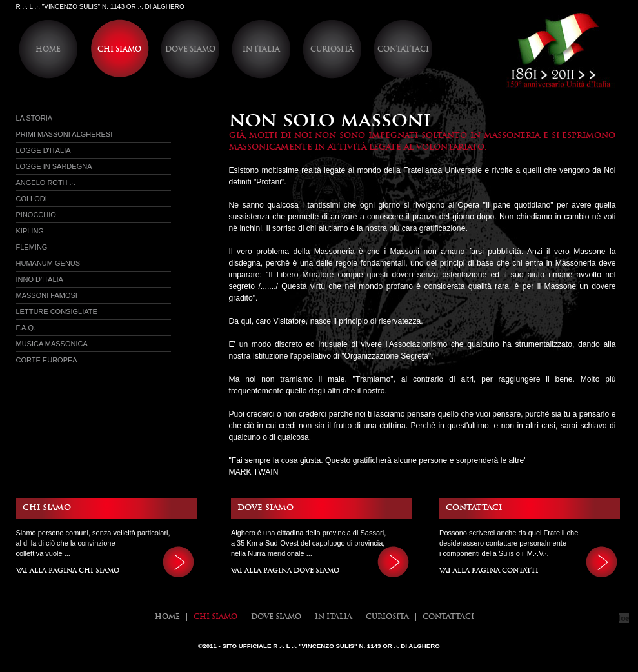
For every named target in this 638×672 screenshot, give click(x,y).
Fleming (32, 247)
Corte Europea (47, 360)
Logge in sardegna (54, 166)
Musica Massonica (52, 344)
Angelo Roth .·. (46, 183)
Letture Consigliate (57, 311)
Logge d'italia (44, 150)
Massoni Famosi (47, 295)
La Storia (35, 118)
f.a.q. (26, 328)
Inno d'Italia (40, 279)
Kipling (30, 231)
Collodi (32, 199)
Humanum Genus (48, 263)
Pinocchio (36, 215)
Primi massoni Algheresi (65, 134)
